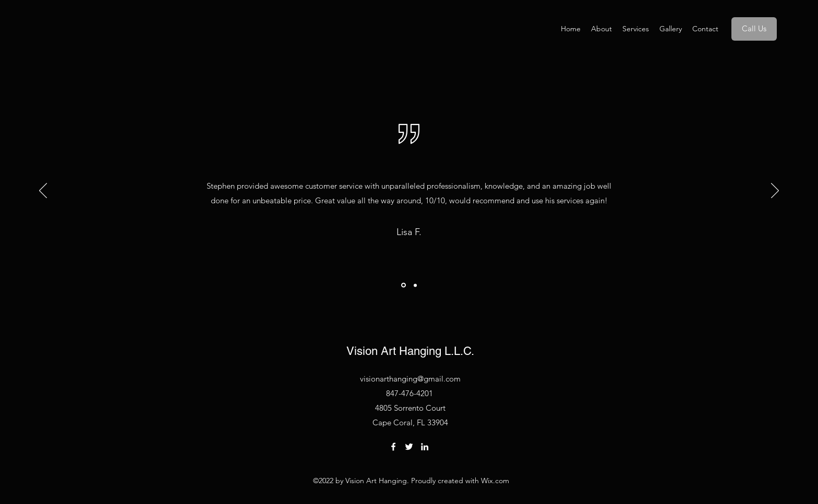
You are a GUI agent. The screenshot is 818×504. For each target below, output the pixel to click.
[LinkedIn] (425, 447)
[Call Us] (754, 29)
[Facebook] (393, 447)
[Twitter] (409, 447)
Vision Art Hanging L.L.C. (410, 351)
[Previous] (43, 191)
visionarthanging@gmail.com (410, 379)
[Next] (775, 191)
